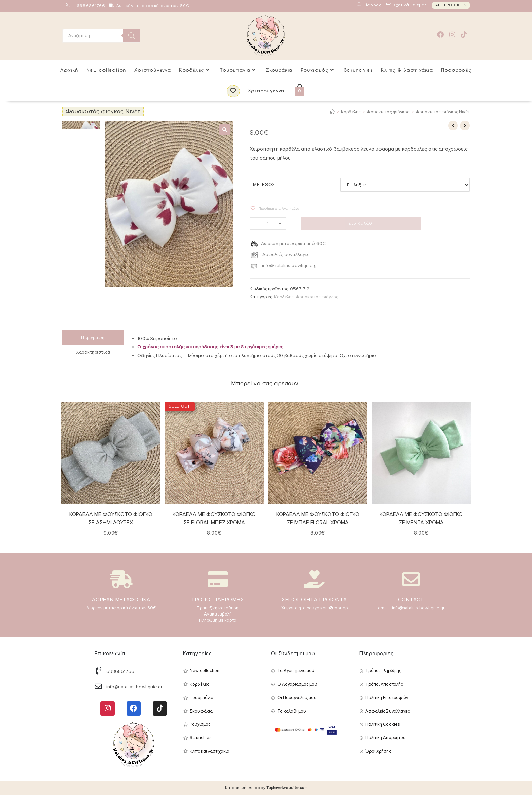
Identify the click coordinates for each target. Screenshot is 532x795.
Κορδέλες (284, 297)
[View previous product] (453, 126)
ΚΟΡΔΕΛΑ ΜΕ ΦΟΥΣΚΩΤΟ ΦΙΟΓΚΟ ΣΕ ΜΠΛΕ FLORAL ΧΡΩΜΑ (318, 518)
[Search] (132, 36)
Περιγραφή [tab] (93, 338)
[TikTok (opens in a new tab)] (464, 35)
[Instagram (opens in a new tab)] (452, 35)
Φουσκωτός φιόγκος (317, 297)
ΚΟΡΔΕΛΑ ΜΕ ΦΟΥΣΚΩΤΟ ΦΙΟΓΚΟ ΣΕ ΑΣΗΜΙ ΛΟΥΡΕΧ (111, 518)
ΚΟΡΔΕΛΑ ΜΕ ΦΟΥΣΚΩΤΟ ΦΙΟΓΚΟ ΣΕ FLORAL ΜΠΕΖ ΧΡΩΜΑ (214, 518)
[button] (225, 130)
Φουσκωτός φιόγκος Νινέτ (443, 112)
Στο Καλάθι (361, 223)
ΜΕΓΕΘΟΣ (264, 184)
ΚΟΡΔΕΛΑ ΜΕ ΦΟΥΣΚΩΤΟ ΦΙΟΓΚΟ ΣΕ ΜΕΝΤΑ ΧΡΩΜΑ (421, 518)
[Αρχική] (332, 112)
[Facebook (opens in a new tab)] (440, 35)
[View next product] (465, 126)
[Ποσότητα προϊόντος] (268, 224)
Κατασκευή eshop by (266, 788)
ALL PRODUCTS (451, 5)
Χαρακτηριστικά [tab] (93, 352)
